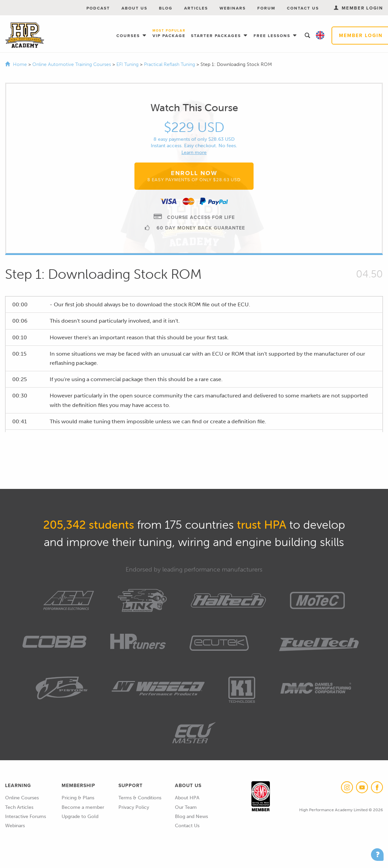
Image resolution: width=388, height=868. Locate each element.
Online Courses (22, 798)
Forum (266, 8)
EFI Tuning (128, 64)
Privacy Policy (134, 807)
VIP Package (169, 34)
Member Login (358, 8)
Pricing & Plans (78, 798)
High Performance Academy (25, 35)
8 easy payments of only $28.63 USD (194, 139)
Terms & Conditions (140, 798)
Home (20, 64)
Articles (196, 8)
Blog (166, 8)
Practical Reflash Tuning (170, 64)
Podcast (98, 8)
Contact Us (303, 8)
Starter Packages (217, 36)
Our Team (186, 807)
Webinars (233, 8)
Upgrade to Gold (80, 816)
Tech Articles (19, 807)
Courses (129, 36)
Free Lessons (273, 36)
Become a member (83, 807)
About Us (134, 8)
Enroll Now (194, 176)
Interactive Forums (26, 816)
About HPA (187, 798)
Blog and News (191, 816)
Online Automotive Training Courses (72, 64)
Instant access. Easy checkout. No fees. (194, 146)
